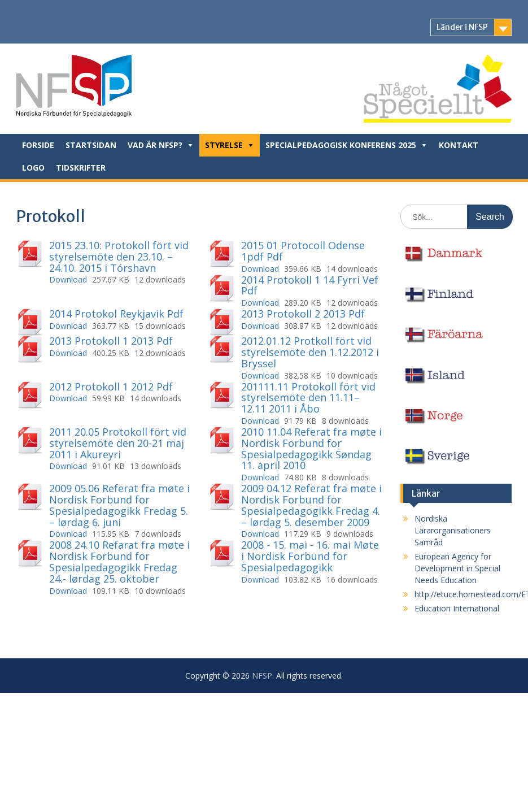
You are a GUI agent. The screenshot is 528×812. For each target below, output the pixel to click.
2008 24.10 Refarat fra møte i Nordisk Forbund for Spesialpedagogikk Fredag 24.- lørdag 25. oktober (119, 561)
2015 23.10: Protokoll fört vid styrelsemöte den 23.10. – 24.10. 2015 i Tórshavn (119, 257)
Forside (38, 145)
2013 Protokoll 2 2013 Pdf (303, 314)
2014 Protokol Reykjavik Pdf (116, 314)
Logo (33, 168)
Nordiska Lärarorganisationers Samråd (453, 530)
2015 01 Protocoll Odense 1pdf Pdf (303, 251)
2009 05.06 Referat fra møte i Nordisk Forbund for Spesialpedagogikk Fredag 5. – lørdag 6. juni (119, 505)
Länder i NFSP (462, 27)
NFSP (262, 676)
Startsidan (91, 145)
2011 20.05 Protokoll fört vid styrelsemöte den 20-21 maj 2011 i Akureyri (118, 443)
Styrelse (224, 145)
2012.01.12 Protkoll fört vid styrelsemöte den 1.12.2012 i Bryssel (310, 352)
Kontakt (459, 145)
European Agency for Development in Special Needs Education (457, 568)
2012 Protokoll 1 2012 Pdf (111, 387)
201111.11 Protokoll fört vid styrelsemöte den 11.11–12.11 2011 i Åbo (308, 398)
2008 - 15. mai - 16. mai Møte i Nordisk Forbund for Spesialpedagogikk (310, 556)
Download (68, 279)
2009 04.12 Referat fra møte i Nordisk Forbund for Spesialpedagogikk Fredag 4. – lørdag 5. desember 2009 (311, 505)
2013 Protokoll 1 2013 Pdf (111, 341)
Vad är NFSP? (155, 145)
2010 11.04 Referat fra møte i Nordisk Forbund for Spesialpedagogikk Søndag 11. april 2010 (311, 448)
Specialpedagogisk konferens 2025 (341, 145)
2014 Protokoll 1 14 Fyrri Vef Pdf (310, 285)
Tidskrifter (81, 168)
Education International (457, 608)
